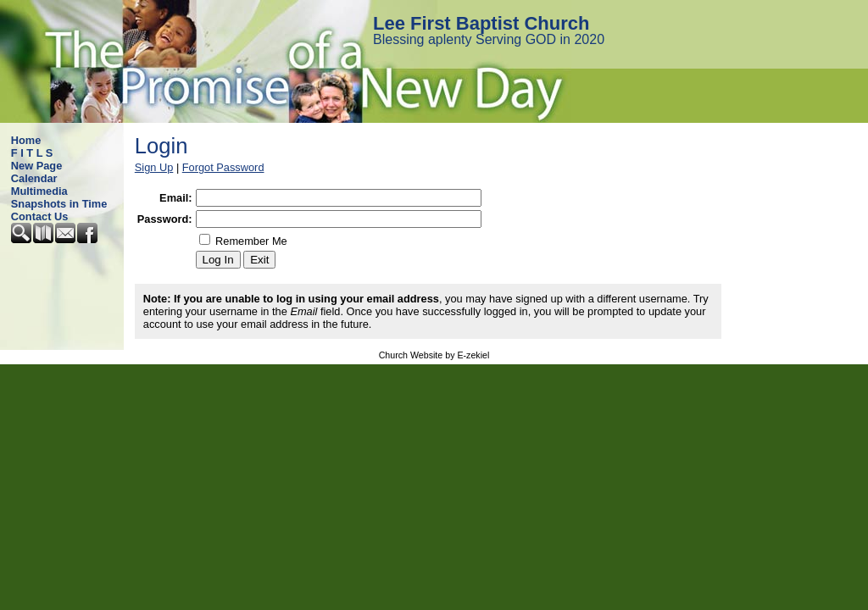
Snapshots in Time (59, 204)
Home (26, 140)
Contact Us (40, 216)
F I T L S (32, 153)
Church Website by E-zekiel (434, 355)
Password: (165, 219)
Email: (175, 198)
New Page (36, 166)
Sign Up (154, 167)
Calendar (34, 178)
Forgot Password (223, 167)
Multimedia (39, 191)
